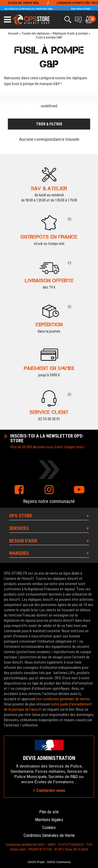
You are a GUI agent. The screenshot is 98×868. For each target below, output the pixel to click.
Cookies (49, 828)
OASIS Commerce (59, 862)
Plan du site (49, 812)
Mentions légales (49, 820)
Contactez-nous (49, 790)
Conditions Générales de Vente (49, 835)
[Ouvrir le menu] (7, 20)
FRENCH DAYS (62, 9)
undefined (49, 106)
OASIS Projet (36, 862)
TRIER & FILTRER (49, 124)
